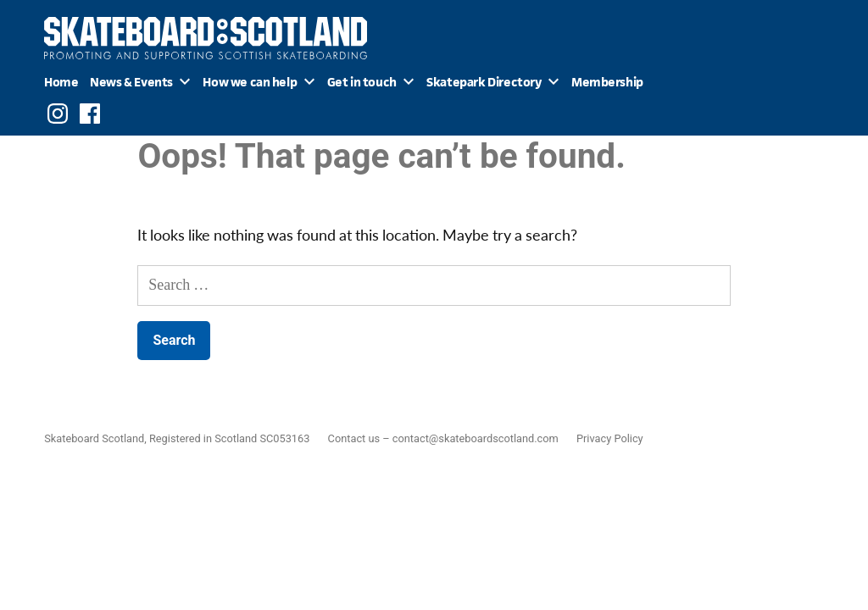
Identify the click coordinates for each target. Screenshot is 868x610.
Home (61, 82)
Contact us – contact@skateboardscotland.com (443, 438)
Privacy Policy (610, 438)
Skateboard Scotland (94, 438)
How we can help (250, 82)
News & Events (131, 82)
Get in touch (362, 82)
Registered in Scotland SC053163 (229, 438)
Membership (607, 82)
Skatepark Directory (484, 82)
